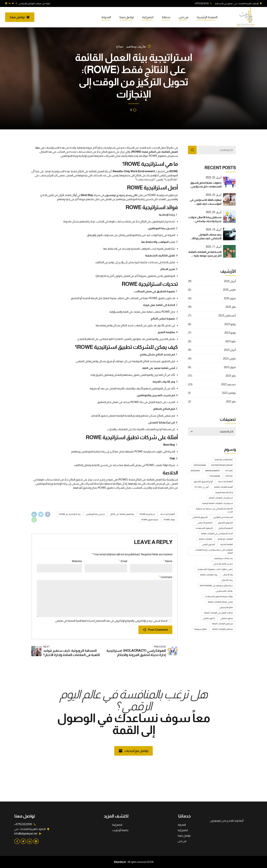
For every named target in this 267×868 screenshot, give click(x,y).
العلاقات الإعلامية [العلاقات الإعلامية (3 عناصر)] (225, 539)
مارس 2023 (229, 359)
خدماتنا (166, 17)
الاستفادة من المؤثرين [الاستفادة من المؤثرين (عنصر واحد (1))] (223, 517)
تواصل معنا (127, 17)
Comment (166, 577)
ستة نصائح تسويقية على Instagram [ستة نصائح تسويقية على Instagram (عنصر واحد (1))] (216, 586)
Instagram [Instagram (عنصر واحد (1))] (200, 465)
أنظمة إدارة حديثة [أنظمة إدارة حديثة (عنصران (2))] (226, 482)
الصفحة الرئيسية (207, 17)
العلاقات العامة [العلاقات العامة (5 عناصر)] (205, 539)
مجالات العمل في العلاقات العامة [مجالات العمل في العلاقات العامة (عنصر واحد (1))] (218, 613)
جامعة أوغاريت (120, 830)
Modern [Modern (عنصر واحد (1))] (195, 471)
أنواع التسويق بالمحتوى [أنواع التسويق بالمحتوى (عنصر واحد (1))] (203, 482)
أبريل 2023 (230, 350)
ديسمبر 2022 (228, 384)
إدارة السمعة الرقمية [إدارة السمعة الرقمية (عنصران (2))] (224, 492)
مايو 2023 (230, 341)
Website (77, 561)
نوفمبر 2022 (229, 393)
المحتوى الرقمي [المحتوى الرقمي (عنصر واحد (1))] (208, 544)
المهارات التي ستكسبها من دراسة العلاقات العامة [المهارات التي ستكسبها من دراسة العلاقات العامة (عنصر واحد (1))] (214, 551)
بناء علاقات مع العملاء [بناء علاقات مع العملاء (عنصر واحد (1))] (223, 558)
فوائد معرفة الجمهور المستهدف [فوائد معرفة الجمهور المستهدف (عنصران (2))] (219, 596)
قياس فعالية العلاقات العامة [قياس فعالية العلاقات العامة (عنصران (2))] (220, 602)
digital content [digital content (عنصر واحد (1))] (224, 460)
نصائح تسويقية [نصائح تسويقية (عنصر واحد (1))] (201, 629)
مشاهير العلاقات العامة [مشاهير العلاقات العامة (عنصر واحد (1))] (222, 629)
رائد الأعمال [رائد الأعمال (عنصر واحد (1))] (228, 575)
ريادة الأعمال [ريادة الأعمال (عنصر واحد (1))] (227, 580)
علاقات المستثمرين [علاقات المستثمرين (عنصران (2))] (224, 591)
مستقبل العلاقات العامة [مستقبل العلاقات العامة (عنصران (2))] (222, 624)
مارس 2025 (229, 290)
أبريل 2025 (230, 281)
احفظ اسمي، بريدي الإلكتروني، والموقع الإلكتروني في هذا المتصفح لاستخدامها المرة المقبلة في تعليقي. (111, 621)
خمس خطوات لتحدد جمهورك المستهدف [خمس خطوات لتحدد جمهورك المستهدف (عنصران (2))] (215, 569)
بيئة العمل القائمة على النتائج (122, 514)
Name (168, 561)
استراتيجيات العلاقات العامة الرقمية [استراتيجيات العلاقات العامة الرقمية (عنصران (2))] (218, 503)
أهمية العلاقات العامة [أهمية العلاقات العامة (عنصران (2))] (223, 487)
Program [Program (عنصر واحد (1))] (215, 476)
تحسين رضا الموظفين (95, 514)
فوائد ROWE (169, 520)
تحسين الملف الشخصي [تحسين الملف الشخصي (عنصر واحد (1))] (223, 564)
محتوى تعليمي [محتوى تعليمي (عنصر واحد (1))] (209, 618)
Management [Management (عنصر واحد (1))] (213, 471)
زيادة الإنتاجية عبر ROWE (70, 514)
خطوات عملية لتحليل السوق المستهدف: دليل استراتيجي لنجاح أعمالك (206, 187)
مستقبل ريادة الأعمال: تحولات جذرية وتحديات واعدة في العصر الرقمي (205, 221)
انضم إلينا (148, 17)
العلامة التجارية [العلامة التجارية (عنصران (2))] (227, 544)
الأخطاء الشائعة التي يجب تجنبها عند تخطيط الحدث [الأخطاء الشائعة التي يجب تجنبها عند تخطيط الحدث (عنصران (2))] (214, 510)
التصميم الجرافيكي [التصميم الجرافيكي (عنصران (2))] (225, 528)
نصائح (120, 46)
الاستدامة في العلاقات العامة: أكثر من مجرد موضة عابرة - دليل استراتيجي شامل (205, 256)
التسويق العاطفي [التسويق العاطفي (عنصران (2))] (200, 517)
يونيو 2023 (230, 333)
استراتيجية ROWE (147, 514)
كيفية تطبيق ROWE (150, 520)
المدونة (106, 17)
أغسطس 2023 (227, 315)
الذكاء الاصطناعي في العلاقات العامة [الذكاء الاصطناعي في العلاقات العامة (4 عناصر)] (217, 534)
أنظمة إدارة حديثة (168, 514)
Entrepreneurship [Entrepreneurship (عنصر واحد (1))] (222, 465)
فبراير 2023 (230, 367)
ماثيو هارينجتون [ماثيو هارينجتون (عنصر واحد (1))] (226, 607)
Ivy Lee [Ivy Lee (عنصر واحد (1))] (229, 471)
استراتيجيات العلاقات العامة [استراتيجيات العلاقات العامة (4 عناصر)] (221, 498)
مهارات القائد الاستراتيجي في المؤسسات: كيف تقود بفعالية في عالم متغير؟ (206, 204)
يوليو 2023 (230, 324)
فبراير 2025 (230, 298)
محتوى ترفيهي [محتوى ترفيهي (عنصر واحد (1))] (227, 618)
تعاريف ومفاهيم (136, 46)
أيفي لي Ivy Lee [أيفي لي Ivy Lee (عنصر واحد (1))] (202, 487)
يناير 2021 (231, 402)
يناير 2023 (231, 376)
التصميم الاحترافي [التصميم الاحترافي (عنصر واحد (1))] (205, 523)
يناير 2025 (231, 307)
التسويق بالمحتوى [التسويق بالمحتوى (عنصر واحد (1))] (225, 523)
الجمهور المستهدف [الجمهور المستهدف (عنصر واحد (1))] (204, 528)
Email (123, 561)
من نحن (184, 17)
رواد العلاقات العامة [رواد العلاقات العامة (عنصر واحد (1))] (209, 575)
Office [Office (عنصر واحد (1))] (229, 476)
